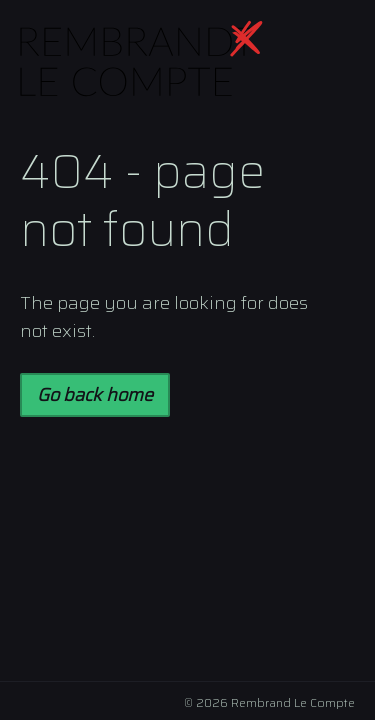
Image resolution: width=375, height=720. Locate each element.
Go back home (95, 395)
